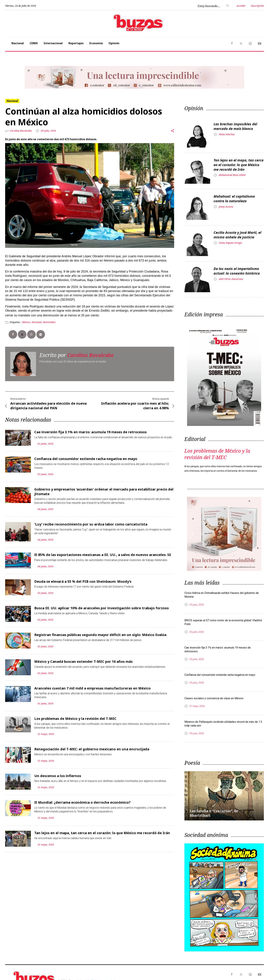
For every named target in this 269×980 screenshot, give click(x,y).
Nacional (18, 43)
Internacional (53, 43)
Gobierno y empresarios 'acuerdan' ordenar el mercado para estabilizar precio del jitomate (104, 491)
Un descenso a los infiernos (58, 774)
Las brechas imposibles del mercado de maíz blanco (235, 126)
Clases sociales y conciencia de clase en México (214, 698)
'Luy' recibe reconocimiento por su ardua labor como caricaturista (91, 524)
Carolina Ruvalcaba (21, 131)
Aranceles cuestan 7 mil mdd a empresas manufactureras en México (92, 687)
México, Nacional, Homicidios (39, 322)
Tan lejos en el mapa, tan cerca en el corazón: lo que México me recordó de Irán (102, 831)
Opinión (114, 43)
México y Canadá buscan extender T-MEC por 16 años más (83, 660)
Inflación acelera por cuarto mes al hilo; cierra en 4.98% (135, 406)
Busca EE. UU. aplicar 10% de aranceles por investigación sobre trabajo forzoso (102, 607)
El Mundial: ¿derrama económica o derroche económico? (82, 800)
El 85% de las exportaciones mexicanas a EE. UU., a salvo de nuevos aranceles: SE (103, 554)
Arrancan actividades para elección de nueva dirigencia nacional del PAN (48, 406)
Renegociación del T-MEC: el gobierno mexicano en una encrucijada (92, 747)
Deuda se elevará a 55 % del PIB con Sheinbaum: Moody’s (83, 580)
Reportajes (76, 43)
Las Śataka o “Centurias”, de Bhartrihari (214, 813)
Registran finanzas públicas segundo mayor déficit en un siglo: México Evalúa (100, 634)
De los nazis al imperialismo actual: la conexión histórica (237, 271)
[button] (25, 77)
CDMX (34, 43)
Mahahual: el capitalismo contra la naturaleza (234, 199)
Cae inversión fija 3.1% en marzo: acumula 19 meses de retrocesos (90, 432)
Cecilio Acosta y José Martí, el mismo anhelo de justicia (237, 235)
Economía (96, 43)
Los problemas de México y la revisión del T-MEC (75, 717)
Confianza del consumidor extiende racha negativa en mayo (86, 458)
